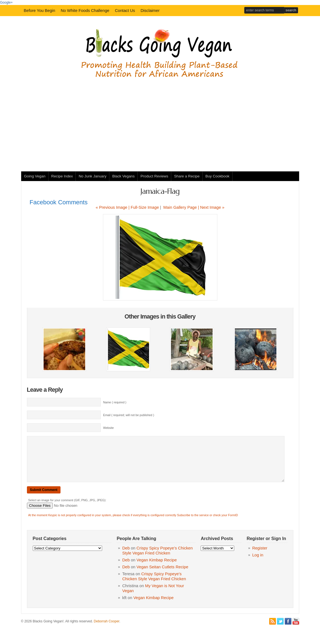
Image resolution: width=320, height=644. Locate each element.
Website (109, 428)
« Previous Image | (113, 207)
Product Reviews (154, 176)
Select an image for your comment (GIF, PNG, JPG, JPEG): (67, 508)
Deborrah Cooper (107, 630)
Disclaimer (150, 11)
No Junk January (92, 176)
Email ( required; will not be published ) (129, 415)
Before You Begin (40, 11)
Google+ (6, 2)
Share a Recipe (187, 176)
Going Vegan (35, 176)
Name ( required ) (115, 402)
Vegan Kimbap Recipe (157, 568)
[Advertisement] (160, 121)
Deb (126, 556)
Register (260, 556)
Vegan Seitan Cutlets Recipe (162, 575)
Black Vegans (123, 176)
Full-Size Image (145, 207)
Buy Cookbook (217, 176)
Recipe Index (62, 176)
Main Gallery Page (180, 207)
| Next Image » (211, 207)
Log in (258, 563)
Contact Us (125, 11)
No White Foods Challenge (85, 11)
